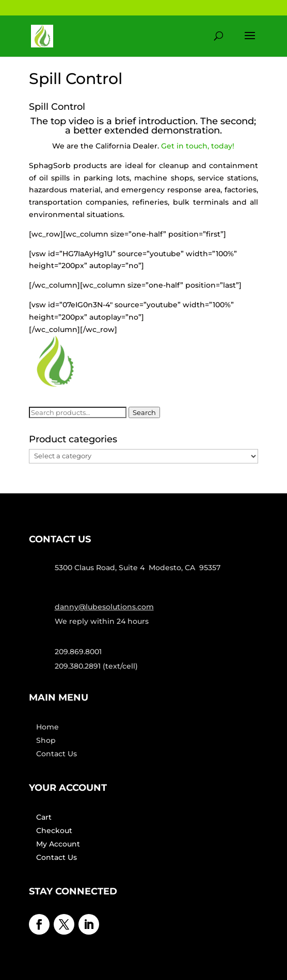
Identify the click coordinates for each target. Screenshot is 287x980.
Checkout (54, 830)
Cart (44, 817)
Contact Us (57, 754)
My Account (58, 844)
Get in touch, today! (198, 146)
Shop (46, 740)
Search (144, 412)
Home (47, 727)
